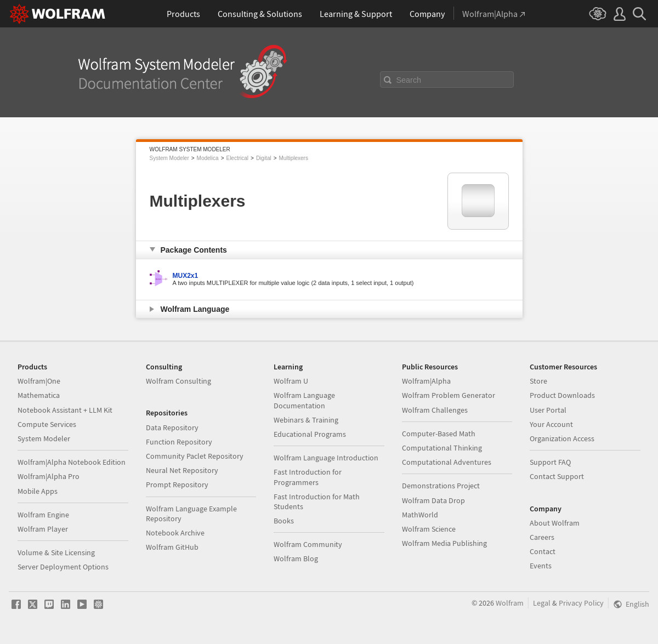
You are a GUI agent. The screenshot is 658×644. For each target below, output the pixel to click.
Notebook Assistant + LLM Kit (65, 410)
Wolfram (510, 603)
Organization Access (562, 438)
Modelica (208, 158)
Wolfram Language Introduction (326, 458)
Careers (542, 537)
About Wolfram (555, 523)
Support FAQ (550, 462)
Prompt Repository (177, 485)
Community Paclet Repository (195, 456)
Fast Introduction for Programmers (308, 477)
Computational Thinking (442, 448)
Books (284, 521)
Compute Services (47, 424)
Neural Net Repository (182, 470)
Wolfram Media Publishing (444, 543)
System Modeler (169, 158)
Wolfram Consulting (178, 381)
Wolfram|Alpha (426, 381)
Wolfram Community (308, 544)
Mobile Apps (38, 491)
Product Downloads (562, 395)
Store (538, 381)
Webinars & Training (306, 420)
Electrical (237, 158)
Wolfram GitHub (172, 547)
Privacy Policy (581, 603)
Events (541, 566)
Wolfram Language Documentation (304, 400)
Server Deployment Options (63, 567)
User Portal (548, 410)
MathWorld (420, 515)
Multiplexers (294, 158)
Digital (264, 158)
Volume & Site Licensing (56, 552)
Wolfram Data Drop (433, 500)
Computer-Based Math (439, 434)
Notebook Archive (175, 533)
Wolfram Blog (296, 558)
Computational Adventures (447, 462)
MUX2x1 (186, 276)
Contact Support (557, 476)
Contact (543, 551)
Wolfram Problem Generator (449, 395)
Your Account (551, 424)
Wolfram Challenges (435, 410)
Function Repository (179, 442)
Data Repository (172, 428)
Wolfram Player (43, 529)
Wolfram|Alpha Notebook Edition (72, 462)
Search (409, 80)
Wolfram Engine (43, 515)
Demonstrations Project (441, 486)
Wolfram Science (429, 529)
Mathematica (39, 395)
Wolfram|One (39, 381)
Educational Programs (310, 434)
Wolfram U (291, 381)
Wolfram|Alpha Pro (49, 476)
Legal (542, 603)
